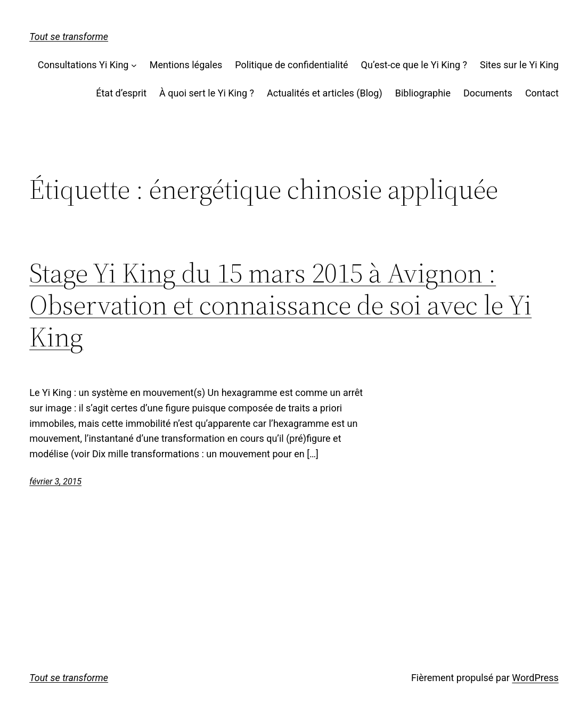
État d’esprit (121, 93)
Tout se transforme (69, 37)
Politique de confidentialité (291, 65)
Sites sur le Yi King (519, 65)
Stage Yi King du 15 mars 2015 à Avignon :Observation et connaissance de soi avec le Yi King (280, 305)
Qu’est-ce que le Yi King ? (414, 65)
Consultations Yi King (83, 65)
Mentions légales (186, 65)
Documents (488, 93)
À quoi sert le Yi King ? (207, 93)
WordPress (535, 678)
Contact (542, 93)
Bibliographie (423, 93)
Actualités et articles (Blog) (325, 93)
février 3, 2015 (55, 482)
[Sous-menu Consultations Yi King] (134, 65)
